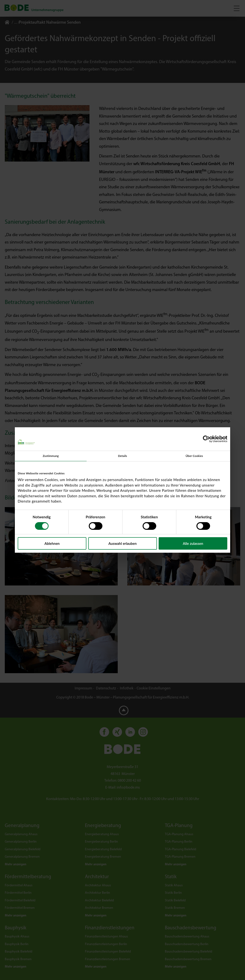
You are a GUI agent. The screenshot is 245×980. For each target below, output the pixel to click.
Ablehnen (52, 543)
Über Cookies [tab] (194, 456)
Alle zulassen (193, 543)
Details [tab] (122, 456)
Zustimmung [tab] (51, 456)
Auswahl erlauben (122, 543)
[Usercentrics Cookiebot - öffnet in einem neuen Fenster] (206, 439)
